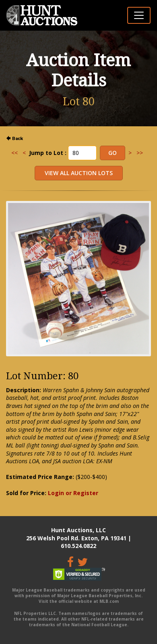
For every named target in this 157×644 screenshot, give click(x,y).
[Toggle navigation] (139, 15)
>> (140, 153)
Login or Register (73, 493)
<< (14, 153)
